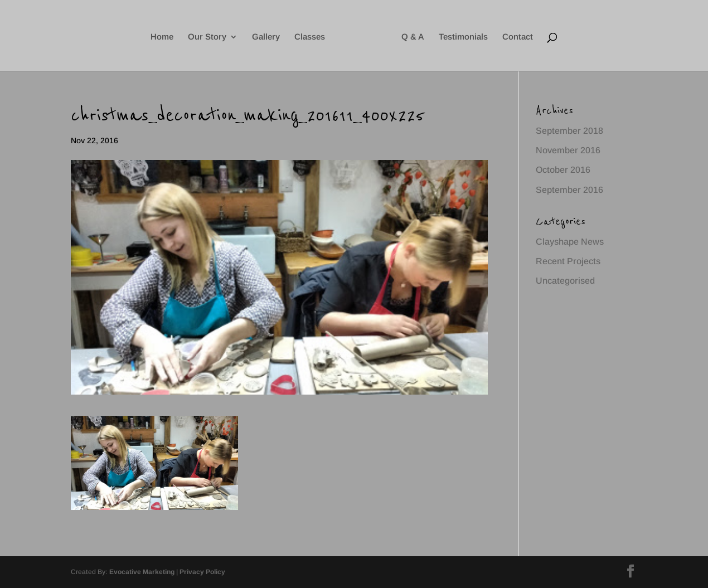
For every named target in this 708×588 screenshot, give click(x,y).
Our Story (207, 37)
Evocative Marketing (142, 572)
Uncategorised (565, 281)
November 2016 (568, 150)
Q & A (413, 37)
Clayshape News (570, 242)
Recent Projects (568, 261)
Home (162, 37)
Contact (518, 37)
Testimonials (463, 37)
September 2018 (569, 131)
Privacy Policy (202, 572)
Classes (310, 37)
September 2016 (569, 190)
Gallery (266, 37)
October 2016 (563, 170)
